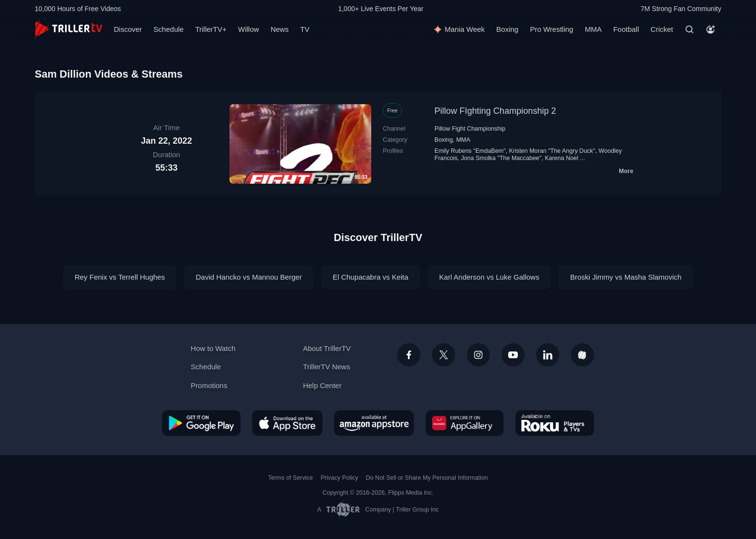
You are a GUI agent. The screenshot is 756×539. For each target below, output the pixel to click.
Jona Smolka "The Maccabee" (501, 158)
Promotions (209, 385)
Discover (128, 29)
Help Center (322, 385)
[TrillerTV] (68, 29)
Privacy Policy (339, 478)
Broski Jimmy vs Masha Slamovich (626, 277)
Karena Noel (561, 158)
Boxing (507, 29)
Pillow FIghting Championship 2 (495, 111)
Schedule (169, 29)
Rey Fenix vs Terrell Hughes (120, 277)
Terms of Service (290, 478)
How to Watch (213, 348)
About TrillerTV (327, 348)
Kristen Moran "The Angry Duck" (552, 151)
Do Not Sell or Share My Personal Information (427, 478)
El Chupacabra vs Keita (371, 277)
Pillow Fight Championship (470, 129)
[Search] (689, 29)
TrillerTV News (326, 367)
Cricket (662, 29)
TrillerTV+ (211, 29)
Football (626, 29)
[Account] (711, 29)
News (280, 29)
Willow (249, 29)
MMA (593, 29)
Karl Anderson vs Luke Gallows (489, 277)
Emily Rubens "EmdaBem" (470, 151)
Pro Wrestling (552, 29)
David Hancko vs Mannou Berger (249, 277)
